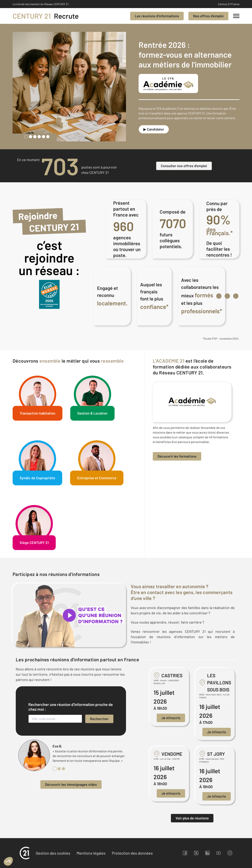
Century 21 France (229, 4)
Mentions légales (91, 853)
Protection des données (132, 853)
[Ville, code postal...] (55, 719)
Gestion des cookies (53, 853)
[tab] (26, 137)
